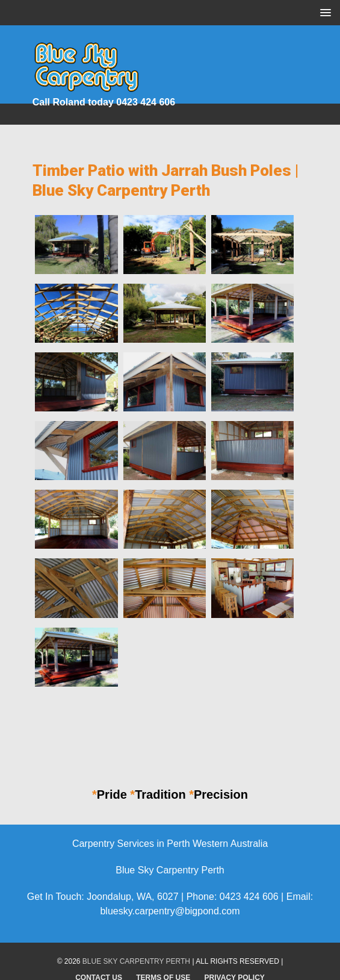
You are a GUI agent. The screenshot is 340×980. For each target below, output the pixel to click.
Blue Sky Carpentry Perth (136, 961)
